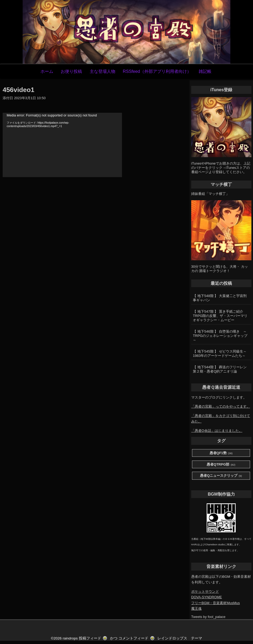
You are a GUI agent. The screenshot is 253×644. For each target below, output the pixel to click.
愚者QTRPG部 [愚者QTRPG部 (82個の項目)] (221, 465)
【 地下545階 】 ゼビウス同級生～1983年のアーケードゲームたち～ (220, 354)
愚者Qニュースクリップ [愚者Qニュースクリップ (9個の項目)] (221, 476)
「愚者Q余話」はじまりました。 (217, 431)
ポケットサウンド (205, 591)
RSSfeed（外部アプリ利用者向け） (157, 71)
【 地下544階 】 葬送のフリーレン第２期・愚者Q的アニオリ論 (220, 369)
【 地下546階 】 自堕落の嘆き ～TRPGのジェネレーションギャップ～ (220, 336)
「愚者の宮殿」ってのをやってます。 (221, 406)
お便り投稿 (71, 71)
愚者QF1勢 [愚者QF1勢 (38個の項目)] (221, 453)
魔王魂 (196, 609)
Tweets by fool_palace (208, 617)
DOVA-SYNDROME (207, 597)
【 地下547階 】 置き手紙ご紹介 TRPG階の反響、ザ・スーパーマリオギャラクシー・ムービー (220, 316)
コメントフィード (133, 638)
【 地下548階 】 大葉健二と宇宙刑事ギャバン (220, 298)
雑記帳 (205, 71)
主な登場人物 (103, 71)
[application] (62, 145)
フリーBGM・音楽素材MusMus (216, 603)
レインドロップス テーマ (180, 638)
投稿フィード (90, 638)
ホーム (47, 71)
